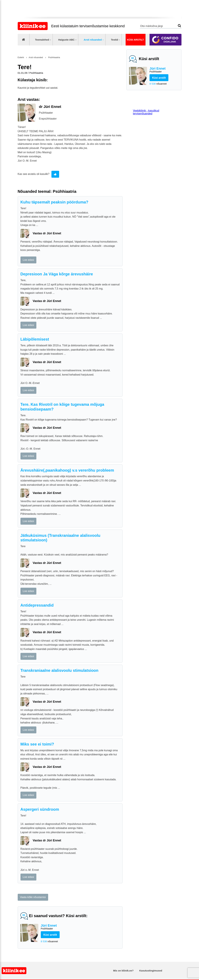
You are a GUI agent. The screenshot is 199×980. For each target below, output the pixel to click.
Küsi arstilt (135, 40)
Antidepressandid (37, 605)
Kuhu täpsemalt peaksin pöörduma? (54, 202)
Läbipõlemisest (35, 339)
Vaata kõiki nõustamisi (33, 897)
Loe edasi (28, 260)
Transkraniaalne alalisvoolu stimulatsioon (59, 670)
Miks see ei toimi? (37, 744)
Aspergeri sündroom (40, 809)
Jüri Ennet (164, 70)
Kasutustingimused (151, 971)
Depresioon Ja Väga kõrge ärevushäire (57, 274)
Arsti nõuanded (93, 40)
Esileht (21, 57)
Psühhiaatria (54, 57)
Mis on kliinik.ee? (123, 971)
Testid (114, 40)
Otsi (179, 26)
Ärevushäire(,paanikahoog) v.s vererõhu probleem (67, 470)
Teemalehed (42, 40)
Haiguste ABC (66, 40)
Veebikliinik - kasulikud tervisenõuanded (146, 112)
